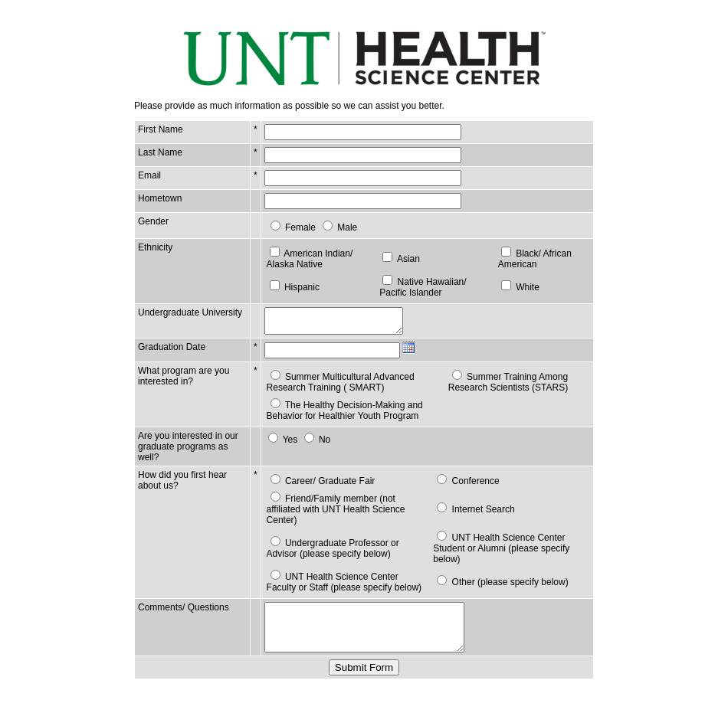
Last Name (160, 152)
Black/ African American (533, 259)
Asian (405, 259)
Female (296, 227)
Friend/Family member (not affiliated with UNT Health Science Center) (345, 509)
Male (343, 227)
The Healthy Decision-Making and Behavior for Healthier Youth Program (340, 415)
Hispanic (297, 287)
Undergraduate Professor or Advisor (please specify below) (345, 542)
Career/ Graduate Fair (325, 486)
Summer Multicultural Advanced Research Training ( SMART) (336, 387)
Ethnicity (155, 247)
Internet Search (481, 509)
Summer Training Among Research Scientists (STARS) (506, 387)
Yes (286, 444)
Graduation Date (172, 352)
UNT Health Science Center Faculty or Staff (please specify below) (344, 576)
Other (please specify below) (508, 576)
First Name (161, 129)
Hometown (160, 198)
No (320, 444)
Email (149, 175)
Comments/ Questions (184, 601)
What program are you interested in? (184, 381)
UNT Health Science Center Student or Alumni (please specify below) (499, 542)
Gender (153, 221)
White (527, 287)
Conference (474, 486)
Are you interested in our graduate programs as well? (188, 451)
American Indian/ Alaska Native (305, 259)
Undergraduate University (169, 318)
